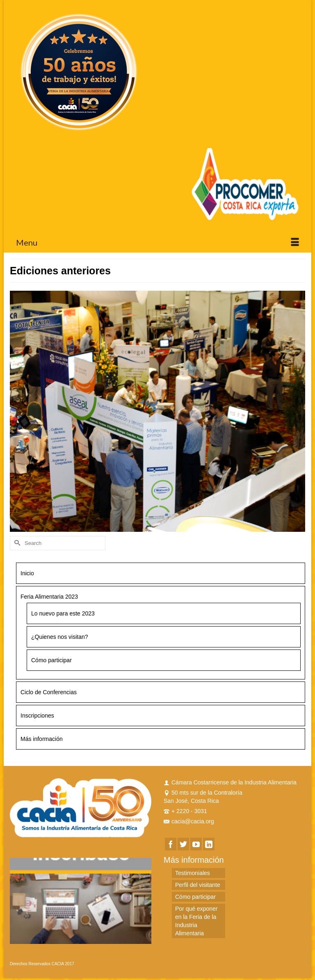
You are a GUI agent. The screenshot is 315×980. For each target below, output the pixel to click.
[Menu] (157, 242)
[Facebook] (171, 844)
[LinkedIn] (209, 844)
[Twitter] (183, 844)
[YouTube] (196, 844)
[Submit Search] (16, 543)
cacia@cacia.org (189, 821)
